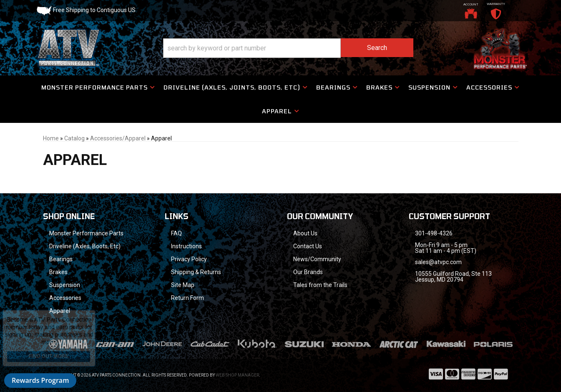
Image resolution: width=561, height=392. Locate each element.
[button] (288, 48)
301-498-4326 (434, 233)
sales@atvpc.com (438, 262)
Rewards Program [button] (40, 380)
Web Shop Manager (237, 375)
